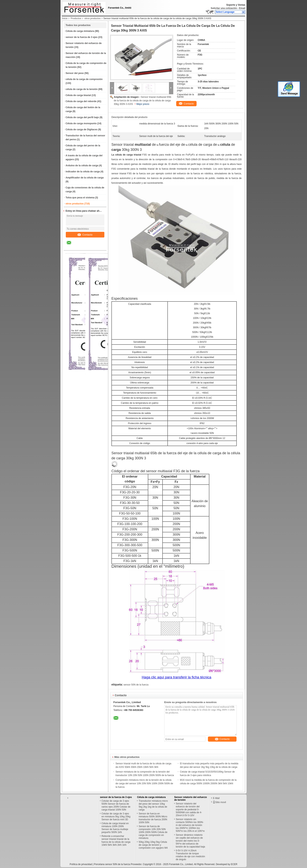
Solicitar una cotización (224, 8)
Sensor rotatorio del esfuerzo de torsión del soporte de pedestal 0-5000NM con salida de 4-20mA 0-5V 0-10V (189, 810)
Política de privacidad (81, 864)
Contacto (85, 235)
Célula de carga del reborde (81, 101)
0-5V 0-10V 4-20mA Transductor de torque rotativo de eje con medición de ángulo (190, 855)
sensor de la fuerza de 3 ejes (82, 37)
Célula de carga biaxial (78, 95)
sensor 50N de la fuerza (136, 685)
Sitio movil (219, 802)
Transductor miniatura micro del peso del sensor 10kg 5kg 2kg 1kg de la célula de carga (153, 805)
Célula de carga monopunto (81, 123)
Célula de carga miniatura (80, 31)
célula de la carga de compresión (84, 79)
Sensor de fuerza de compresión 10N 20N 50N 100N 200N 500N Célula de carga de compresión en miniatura (153, 832)
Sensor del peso (75, 73)
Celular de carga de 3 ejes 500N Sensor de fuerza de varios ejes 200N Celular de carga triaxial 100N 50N (116, 805)
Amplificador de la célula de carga (85, 178)
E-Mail (216, 798)
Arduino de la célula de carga (82, 166)
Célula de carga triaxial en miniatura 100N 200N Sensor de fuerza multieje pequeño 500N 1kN (115, 828)
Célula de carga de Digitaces (82, 130)
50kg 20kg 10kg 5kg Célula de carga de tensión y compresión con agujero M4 (153, 845)
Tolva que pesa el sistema (80, 198)
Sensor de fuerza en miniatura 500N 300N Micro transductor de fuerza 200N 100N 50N (153, 818)
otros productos (93, 18)
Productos (76, 18)
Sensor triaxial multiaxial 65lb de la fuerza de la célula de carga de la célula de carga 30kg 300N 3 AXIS (142, 101)
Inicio (65, 18)
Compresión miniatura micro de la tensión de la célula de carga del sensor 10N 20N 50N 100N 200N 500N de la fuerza (144, 783)
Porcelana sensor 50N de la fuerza (112, 864)
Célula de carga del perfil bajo (82, 117)
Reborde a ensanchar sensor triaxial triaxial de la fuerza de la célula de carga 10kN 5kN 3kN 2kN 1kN (116, 841)
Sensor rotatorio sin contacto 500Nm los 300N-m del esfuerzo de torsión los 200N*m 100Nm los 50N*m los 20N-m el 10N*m (190, 825)
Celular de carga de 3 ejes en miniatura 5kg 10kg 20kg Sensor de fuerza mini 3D (116, 817)
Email (242, 8)
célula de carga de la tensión (82, 89)
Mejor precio (143, 104)
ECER (234, 864)
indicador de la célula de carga (83, 172)
